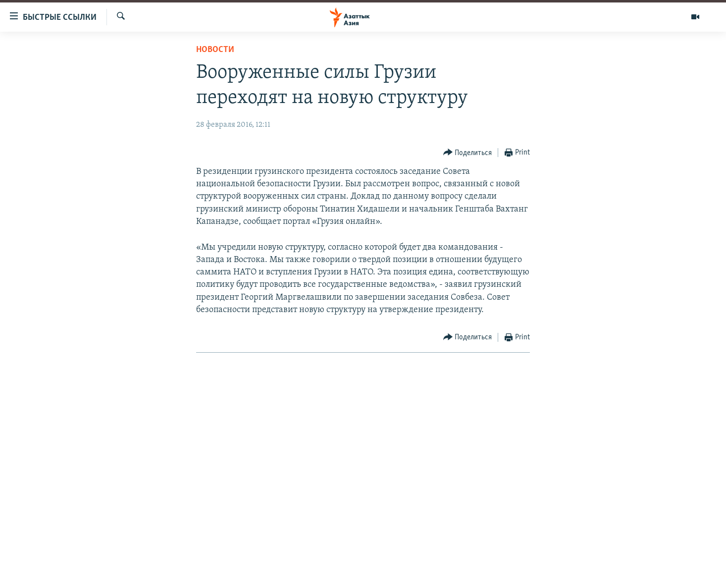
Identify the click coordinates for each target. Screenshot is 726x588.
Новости (215, 50)
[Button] (468, 153)
